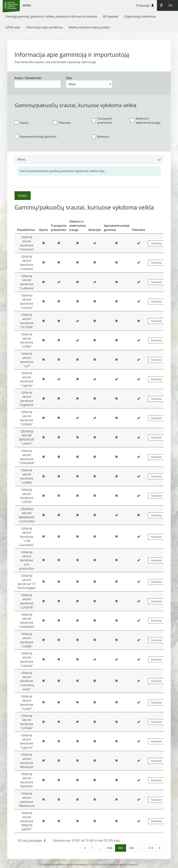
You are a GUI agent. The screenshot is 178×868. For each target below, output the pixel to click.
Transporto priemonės (102, 121)
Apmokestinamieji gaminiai (35, 137)
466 (131, 848)
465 (121, 848)
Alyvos (22, 123)
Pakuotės (62, 123)
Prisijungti (145, 5)
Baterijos (101, 137)
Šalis (69, 78)
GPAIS (27, 5)
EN (170, 5)
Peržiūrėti (156, 243)
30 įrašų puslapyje (32, 840)
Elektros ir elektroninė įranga (145, 121)
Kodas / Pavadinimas (28, 78)
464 (110, 848)
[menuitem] (51, 16)
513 (151, 848)
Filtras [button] (89, 159)
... (100, 848)
